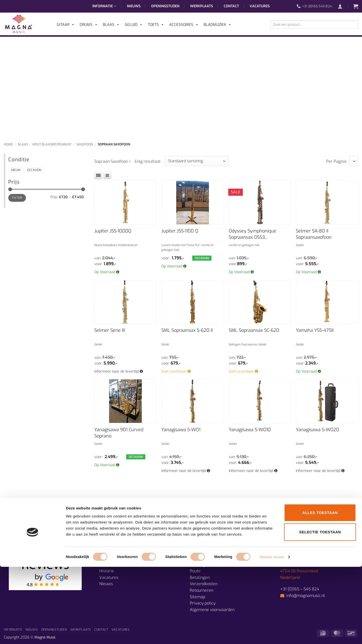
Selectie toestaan (320, 609)
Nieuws (134, 6)
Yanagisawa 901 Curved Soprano (119, 433)
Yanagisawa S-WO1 (181, 430)
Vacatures (260, 6)
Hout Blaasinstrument (52, 144)
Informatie (104, 6)
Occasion (34, 170)
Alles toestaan (320, 590)
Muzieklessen (112, 565)
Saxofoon (85, 144)
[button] (343, 6)
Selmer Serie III (110, 330)
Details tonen (272, 634)
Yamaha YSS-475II (315, 330)
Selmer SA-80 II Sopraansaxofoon (314, 234)
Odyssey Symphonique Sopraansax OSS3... (253, 234)
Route (195, 571)
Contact (231, 6)
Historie (107, 571)
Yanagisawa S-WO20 (318, 430)
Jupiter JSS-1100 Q (180, 231)
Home (8, 144)
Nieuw (16, 170)
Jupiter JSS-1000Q (113, 231)
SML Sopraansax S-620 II (187, 330)
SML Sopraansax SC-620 (254, 330)
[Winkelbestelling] (196, 161)
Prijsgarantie (202, 558)
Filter (17, 198)
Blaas (23, 144)
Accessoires (184, 25)
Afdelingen (109, 558)
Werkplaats (201, 6)
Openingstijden (165, 6)
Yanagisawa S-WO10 (250, 430)
